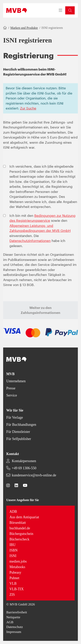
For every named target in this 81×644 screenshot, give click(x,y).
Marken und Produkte (24, 28)
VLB (13, 584)
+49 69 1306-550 (24, 468)
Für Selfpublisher (19, 439)
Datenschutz (15, 627)
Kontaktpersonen (24, 461)
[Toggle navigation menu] (61, 10)
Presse (11, 388)
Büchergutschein (21, 534)
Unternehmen (16, 381)
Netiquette (13, 617)
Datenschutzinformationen (30, 241)
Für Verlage (15, 417)
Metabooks (17, 567)
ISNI (13, 556)
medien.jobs (18, 561)
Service (12, 395)
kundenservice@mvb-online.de (34, 475)
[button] (70, 10)
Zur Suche (28, 108)
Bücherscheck (19, 539)
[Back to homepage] (17, 10)
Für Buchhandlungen (21, 425)
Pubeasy (15, 572)
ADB (13, 512)
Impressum (14, 632)
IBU (13, 545)
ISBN (13, 550)
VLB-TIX (17, 589)
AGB (10, 622)
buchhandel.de (20, 528)
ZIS (12, 595)
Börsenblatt (18, 523)
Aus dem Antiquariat (24, 517)
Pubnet (14, 578)
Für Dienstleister (18, 432)
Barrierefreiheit (17, 612)
